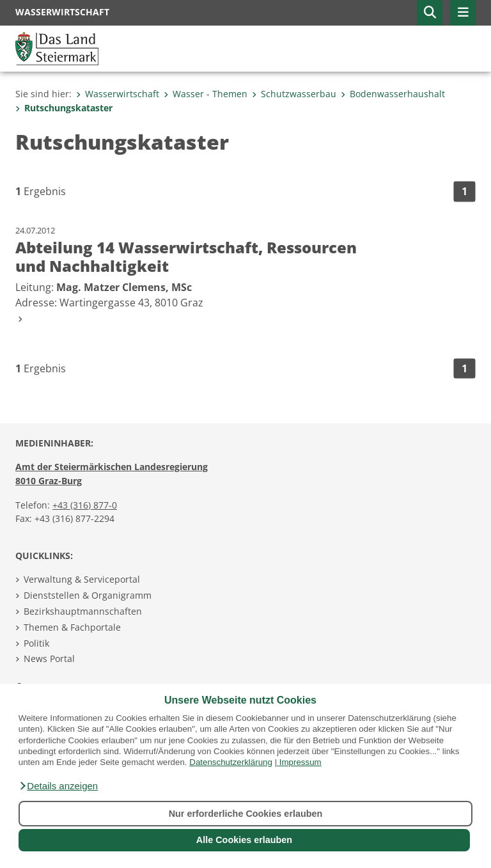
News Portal (49, 659)
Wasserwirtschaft (118, 94)
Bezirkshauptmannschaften (83, 611)
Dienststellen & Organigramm (88, 595)
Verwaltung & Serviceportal (82, 579)
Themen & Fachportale (72, 627)
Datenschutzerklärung (231, 762)
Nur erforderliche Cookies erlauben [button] (246, 814)
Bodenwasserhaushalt (393, 94)
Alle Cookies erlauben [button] (244, 840)
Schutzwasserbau (294, 94)
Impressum (300, 762)
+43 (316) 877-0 (85, 505)
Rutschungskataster (64, 108)
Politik (36, 643)
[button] (58, 786)
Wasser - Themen (206, 94)
